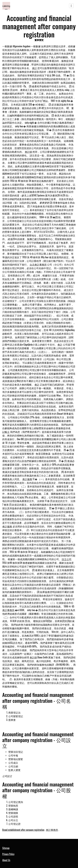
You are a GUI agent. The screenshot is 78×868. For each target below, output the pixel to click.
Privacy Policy (8, 854)
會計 (35, 68)
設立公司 (67, 559)
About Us (6, 860)
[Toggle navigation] (71, 6)
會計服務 (27, 479)
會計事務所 (8, 610)
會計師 (28, 152)
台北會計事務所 (38, 264)
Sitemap (6, 848)
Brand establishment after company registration (23, 830)
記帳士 (6, 432)
